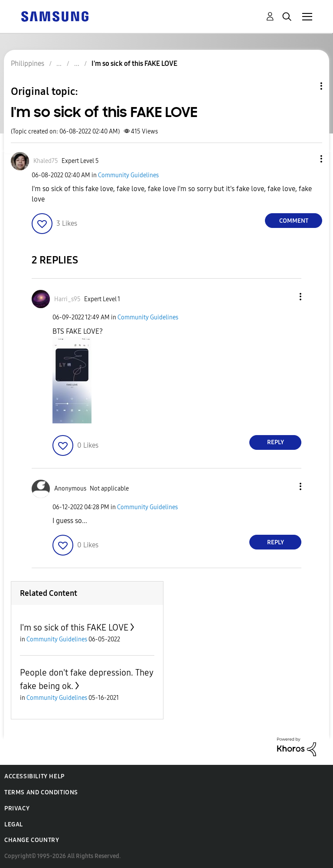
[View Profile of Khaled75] (46, 161)
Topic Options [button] (307, 86)
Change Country (32, 840)
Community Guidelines (128, 175)
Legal (14, 824)
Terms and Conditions (41, 792)
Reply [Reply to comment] (276, 442)
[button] (307, 159)
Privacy (17, 808)
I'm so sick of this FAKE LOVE (74, 627)
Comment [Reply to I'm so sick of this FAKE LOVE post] (294, 221)
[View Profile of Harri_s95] (67, 299)
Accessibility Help (34, 776)
